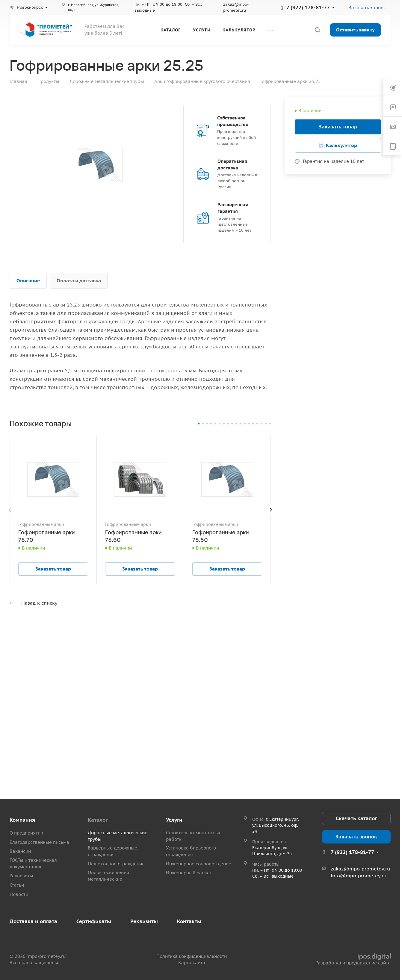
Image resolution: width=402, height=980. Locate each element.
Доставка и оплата (33, 921)
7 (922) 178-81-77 (308, 7)
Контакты (189, 921)
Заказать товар (338, 127)
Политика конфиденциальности (192, 956)
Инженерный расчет (189, 873)
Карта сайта (192, 962)
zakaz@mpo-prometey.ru (360, 869)
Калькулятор (341, 145)
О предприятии (26, 833)
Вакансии (20, 851)
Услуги (174, 820)
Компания (22, 820)
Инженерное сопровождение (199, 864)
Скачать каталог (356, 818)
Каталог (98, 820)
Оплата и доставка (79, 280)
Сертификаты (94, 921)
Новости (19, 894)
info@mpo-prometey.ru (359, 876)
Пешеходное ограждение (116, 864)
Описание (28, 280)
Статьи (17, 885)
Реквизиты (21, 876)
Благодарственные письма (39, 842)
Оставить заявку (355, 30)
